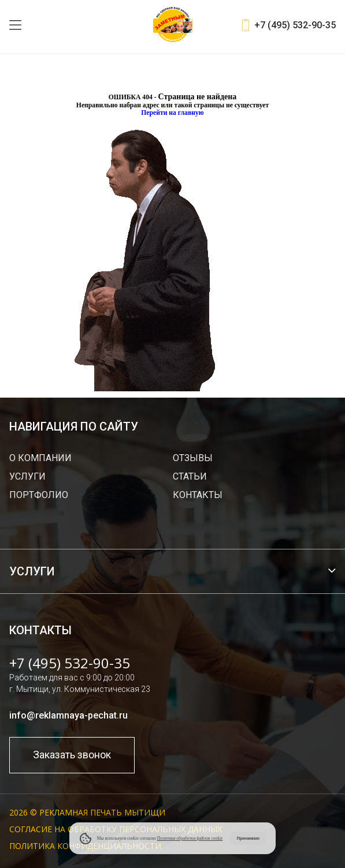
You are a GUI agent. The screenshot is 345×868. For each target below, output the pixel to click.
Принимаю (248, 838)
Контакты (198, 495)
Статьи (190, 476)
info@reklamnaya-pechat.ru (68, 715)
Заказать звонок (72, 755)
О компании (40, 458)
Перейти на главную (172, 113)
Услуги (27, 476)
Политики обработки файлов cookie (190, 838)
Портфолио (39, 495)
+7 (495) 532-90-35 (295, 25)
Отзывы (193, 458)
